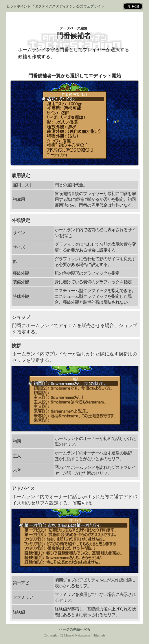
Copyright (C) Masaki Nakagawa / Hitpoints (75, 635)
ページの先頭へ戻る (75, 630)
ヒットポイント (19, 6)
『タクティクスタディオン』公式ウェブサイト (68, 6)
